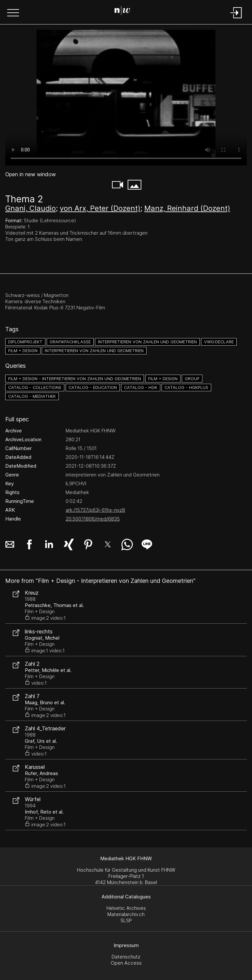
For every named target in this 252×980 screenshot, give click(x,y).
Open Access (126, 963)
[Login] (236, 19)
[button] (13, 13)
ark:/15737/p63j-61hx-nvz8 (95, 510)
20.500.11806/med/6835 (93, 519)
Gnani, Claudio (31, 208)
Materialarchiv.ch (126, 914)
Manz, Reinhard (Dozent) (187, 208)
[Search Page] (125, 11)
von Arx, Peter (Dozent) (100, 208)
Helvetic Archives (126, 908)
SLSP (126, 920)
